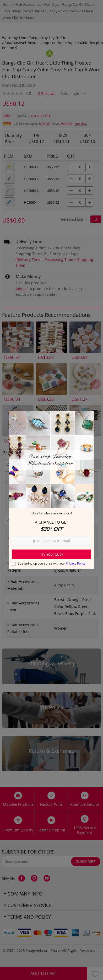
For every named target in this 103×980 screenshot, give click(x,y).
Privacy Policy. (76, 563)
